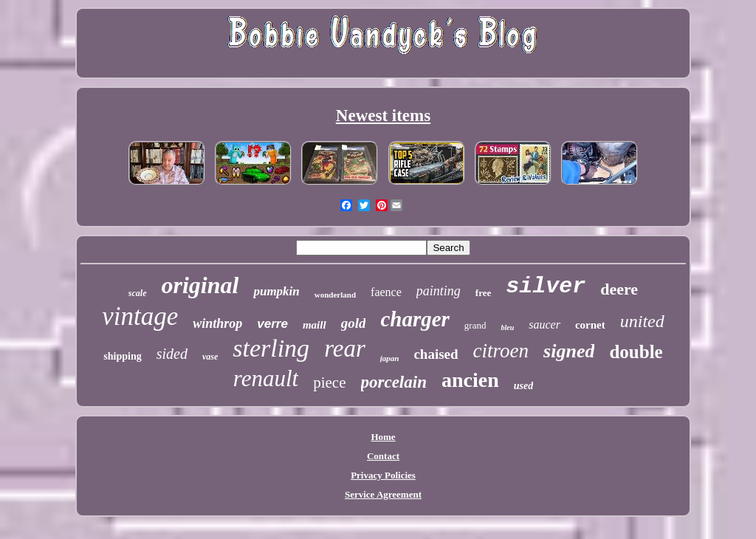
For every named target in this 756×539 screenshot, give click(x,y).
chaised (436, 354)
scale (138, 293)
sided (172, 354)
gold (354, 323)
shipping (122, 356)
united (642, 321)
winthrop (217, 323)
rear (345, 349)
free (483, 293)
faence (386, 292)
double (636, 352)
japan (390, 358)
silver (546, 286)
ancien (470, 380)
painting (439, 291)
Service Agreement (383, 494)
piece (329, 382)
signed (569, 351)
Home (383, 437)
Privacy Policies (383, 475)
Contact (383, 456)
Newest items (383, 116)
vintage (140, 316)
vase (210, 357)
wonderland (335, 295)
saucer (544, 325)
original (200, 285)
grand (475, 325)
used (523, 386)
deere (619, 289)
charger (415, 319)
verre (272, 324)
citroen (501, 351)
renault (266, 378)
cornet (590, 325)
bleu (507, 327)
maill (315, 325)
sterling (271, 348)
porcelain (394, 382)
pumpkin (276, 291)
